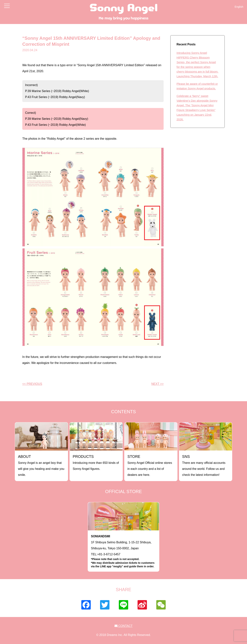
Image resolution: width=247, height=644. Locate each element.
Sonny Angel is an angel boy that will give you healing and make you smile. (41, 465)
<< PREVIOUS (32, 384)
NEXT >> (157, 384)
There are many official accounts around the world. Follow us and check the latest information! (204, 465)
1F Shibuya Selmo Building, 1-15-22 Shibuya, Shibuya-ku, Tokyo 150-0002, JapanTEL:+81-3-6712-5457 (123, 552)
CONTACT (124, 626)
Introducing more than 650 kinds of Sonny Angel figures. (96, 462)
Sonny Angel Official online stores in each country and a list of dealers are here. (150, 465)
